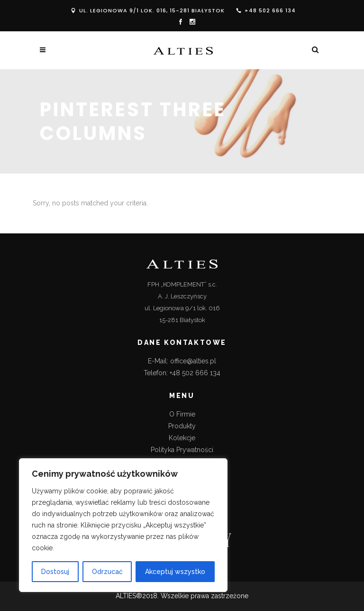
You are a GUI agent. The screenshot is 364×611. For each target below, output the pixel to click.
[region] (123, 525)
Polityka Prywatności (182, 450)
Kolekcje (182, 438)
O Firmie (182, 414)
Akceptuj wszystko (175, 572)
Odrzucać (107, 572)
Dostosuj (55, 572)
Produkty (182, 426)
